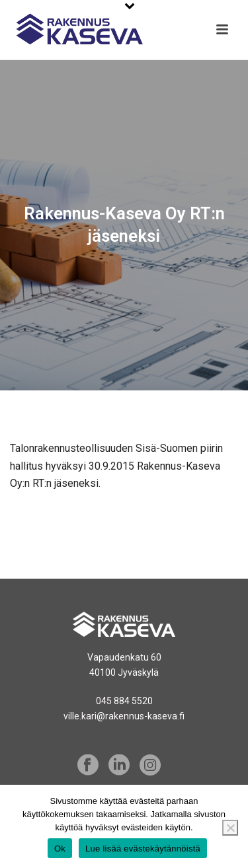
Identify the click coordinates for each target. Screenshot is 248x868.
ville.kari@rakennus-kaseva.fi (124, 716)
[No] (230, 828)
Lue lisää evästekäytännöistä (143, 849)
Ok (60, 849)
